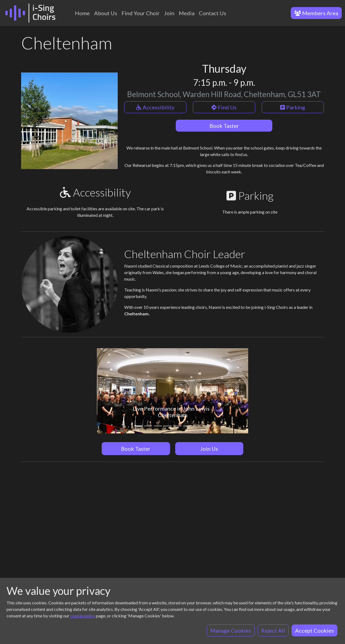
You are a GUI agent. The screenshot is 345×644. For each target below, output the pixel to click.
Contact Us (213, 13)
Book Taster (224, 126)
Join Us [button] (209, 449)
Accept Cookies (314, 630)
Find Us (224, 107)
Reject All (273, 630)
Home (82, 13)
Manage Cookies (231, 630)
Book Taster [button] (136, 449)
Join (169, 13)
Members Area (316, 13)
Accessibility (155, 107)
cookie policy (83, 616)
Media (187, 13)
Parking (293, 107)
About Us (106, 13)
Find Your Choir (141, 13)
